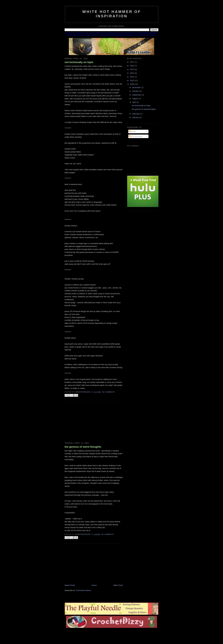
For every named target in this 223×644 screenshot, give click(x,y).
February (136, 114)
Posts (132, 131)
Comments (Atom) (83, 590)
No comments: (109, 392)
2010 (132, 80)
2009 (132, 84)
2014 (132, 66)
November (137, 87)
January (136, 117)
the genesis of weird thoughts (83, 447)
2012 (132, 73)
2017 (132, 62)
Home (94, 585)
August (135, 99)
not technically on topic (79, 62)
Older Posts (118, 585)
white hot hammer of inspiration (112, 14)
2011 (132, 77)
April (134, 102)
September (137, 95)
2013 (132, 69)
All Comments (136, 136)
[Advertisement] (86, 422)
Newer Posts (70, 585)
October (136, 91)
